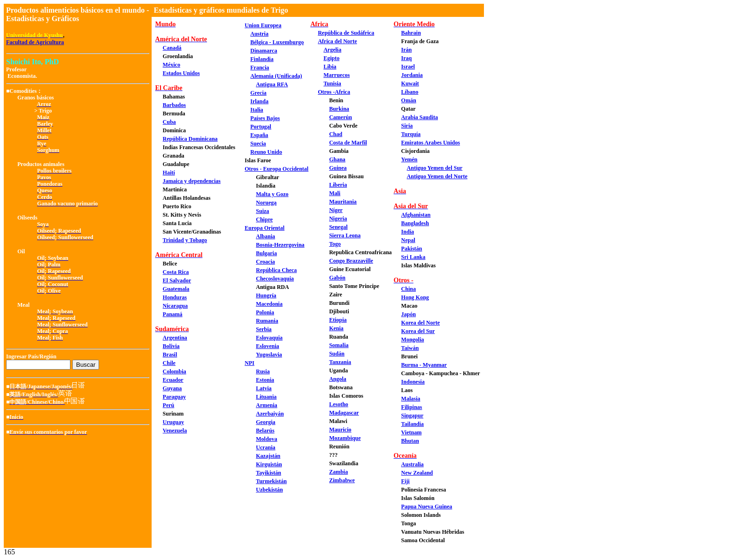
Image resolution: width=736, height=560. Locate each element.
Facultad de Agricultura (35, 42)
